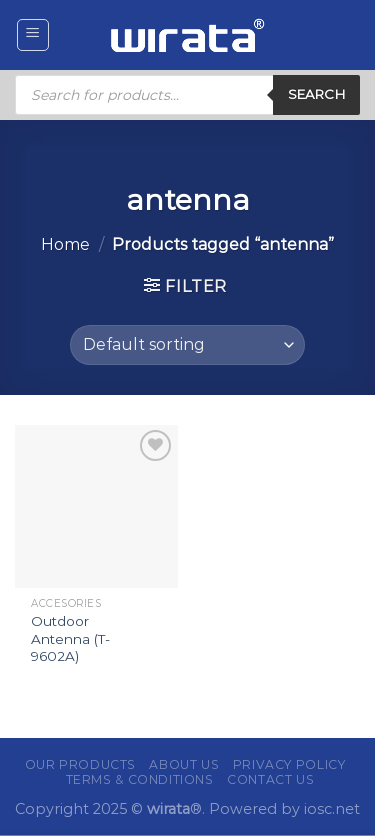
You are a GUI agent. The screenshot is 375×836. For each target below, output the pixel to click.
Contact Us (270, 779)
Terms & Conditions (140, 779)
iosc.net (332, 809)
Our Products (80, 764)
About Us (184, 764)
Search (316, 94)
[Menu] (33, 35)
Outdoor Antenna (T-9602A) (70, 638)
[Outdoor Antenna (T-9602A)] (96, 506)
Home (65, 244)
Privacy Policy (289, 764)
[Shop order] (187, 345)
